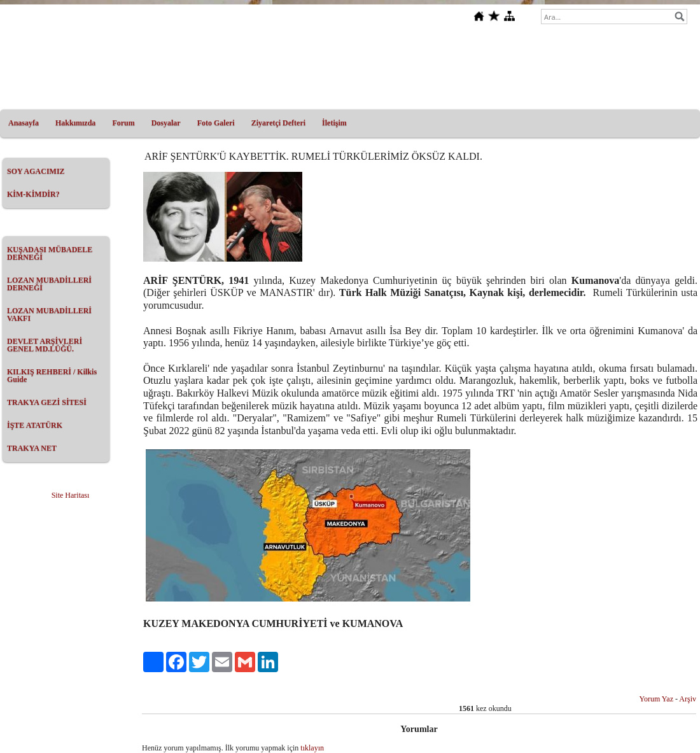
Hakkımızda (75, 123)
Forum (123, 123)
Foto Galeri (216, 123)
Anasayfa (24, 123)
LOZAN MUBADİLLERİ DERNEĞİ (49, 284)
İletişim (334, 123)
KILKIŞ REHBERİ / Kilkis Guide (52, 376)
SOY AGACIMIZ (36, 171)
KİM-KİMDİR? (33, 194)
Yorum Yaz (656, 699)
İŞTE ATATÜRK (35, 425)
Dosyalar (166, 123)
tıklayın (312, 748)
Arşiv (688, 699)
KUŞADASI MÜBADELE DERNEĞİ (50, 253)
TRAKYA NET (32, 448)
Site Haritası (71, 495)
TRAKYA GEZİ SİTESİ (47, 402)
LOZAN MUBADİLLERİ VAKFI (49, 314)
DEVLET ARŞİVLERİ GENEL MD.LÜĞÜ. (45, 345)
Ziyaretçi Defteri (278, 123)
